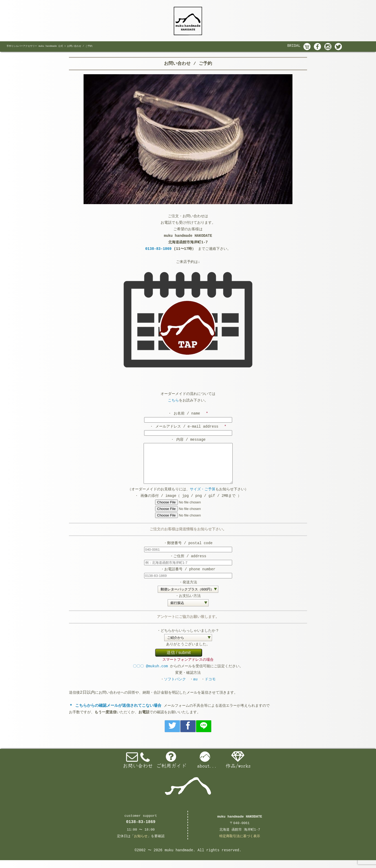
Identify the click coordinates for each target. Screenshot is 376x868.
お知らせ (141, 844)
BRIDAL (294, 46)
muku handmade (179, 858)
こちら (173, 400)
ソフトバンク (175, 687)
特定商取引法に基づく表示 (240, 844)
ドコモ (210, 687)
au (195, 687)
